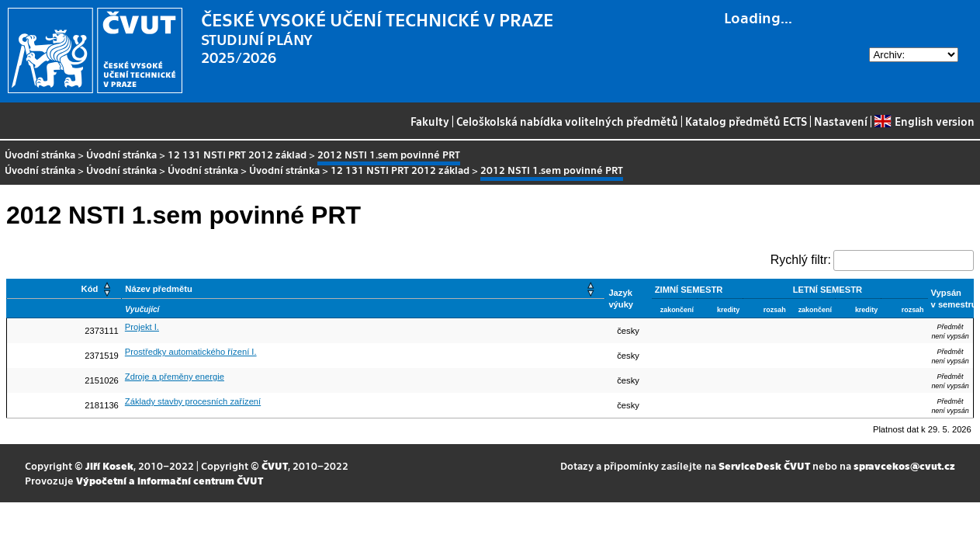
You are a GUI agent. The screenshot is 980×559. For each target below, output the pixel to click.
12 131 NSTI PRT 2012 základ (237, 154)
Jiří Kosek (109, 465)
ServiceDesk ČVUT (764, 465)
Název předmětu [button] (158, 289)
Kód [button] (90, 289)
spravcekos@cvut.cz (904, 465)
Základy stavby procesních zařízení (193, 401)
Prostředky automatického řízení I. (191, 352)
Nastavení (841, 121)
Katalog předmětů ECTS (746, 121)
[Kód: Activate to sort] (64, 289)
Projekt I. (142, 327)
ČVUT (275, 465)
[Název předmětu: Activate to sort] (364, 289)
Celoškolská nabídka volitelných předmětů (567, 121)
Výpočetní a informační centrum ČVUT (170, 480)
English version (924, 121)
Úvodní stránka (40, 154)
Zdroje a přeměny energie (175, 377)
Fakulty (430, 121)
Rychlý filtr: (801, 260)
